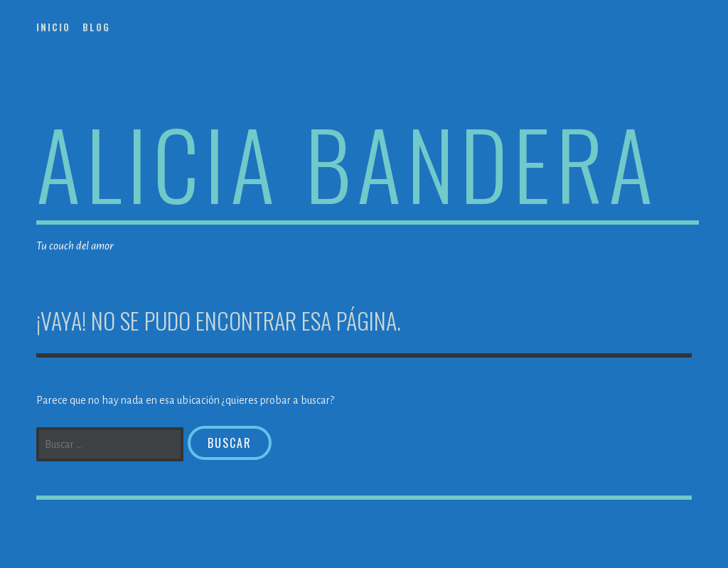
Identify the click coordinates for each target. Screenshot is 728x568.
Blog (96, 27)
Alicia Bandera (347, 162)
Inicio (53, 27)
